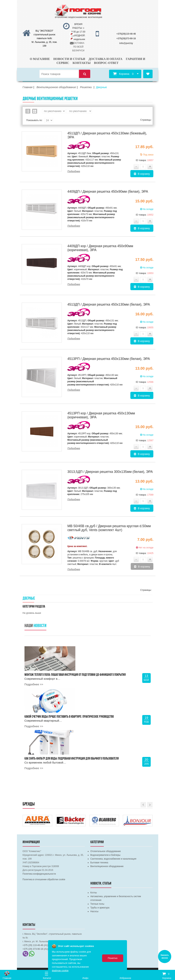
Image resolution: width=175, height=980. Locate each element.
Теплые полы (97, 904)
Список (28, 111)
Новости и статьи (69, 59)
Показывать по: (34, 120)
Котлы (94, 893)
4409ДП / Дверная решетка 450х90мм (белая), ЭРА (108, 191)
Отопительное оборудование (106, 851)
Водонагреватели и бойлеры (105, 855)
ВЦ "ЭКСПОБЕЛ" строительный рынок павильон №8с (44, 35)
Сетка (35, 111)
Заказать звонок (165, 957)
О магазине (40, 59)
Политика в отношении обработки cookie (44, 879)
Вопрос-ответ (106, 63)
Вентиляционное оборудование (107, 866)
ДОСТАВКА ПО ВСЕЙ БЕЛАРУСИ (78, 47)
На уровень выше (32, 613)
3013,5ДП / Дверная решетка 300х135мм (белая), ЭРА (110, 472)
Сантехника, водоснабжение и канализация (113, 859)
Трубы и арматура (100, 908)
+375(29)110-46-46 (126, 34)
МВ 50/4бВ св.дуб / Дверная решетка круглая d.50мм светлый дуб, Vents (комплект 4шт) (109, 528)
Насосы (94, 911)
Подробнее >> (34, 684)
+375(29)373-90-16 (126, 39)
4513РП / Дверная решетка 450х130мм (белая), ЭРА (109, 359)
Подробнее (74, 171)
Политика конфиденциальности (39, 874)
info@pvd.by (126, 43)
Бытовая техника (99, 863)
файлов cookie (60, 971)
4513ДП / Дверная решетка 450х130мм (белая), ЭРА (109, 304)
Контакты (82, 63)
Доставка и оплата (105, 59)
